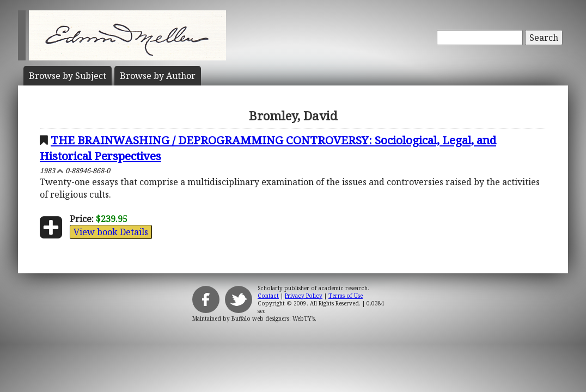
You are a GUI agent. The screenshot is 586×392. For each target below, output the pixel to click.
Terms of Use (346, 296)
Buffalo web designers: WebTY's (273, 318)
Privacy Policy (304, 296)
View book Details (111, 232)
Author (158, 76)
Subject (68, 76)
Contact (268, 296)
